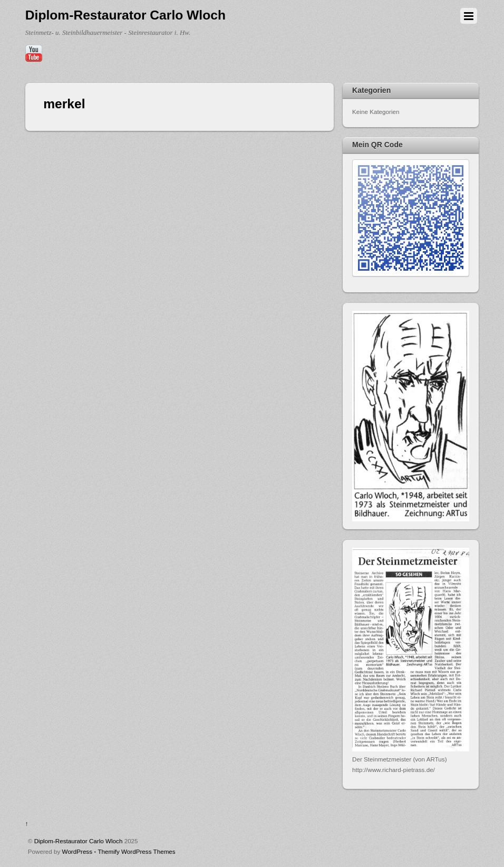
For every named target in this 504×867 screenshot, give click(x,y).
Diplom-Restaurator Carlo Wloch (79, 841)
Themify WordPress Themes (136, 851)
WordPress (77, 851)
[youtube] (34, 54)
